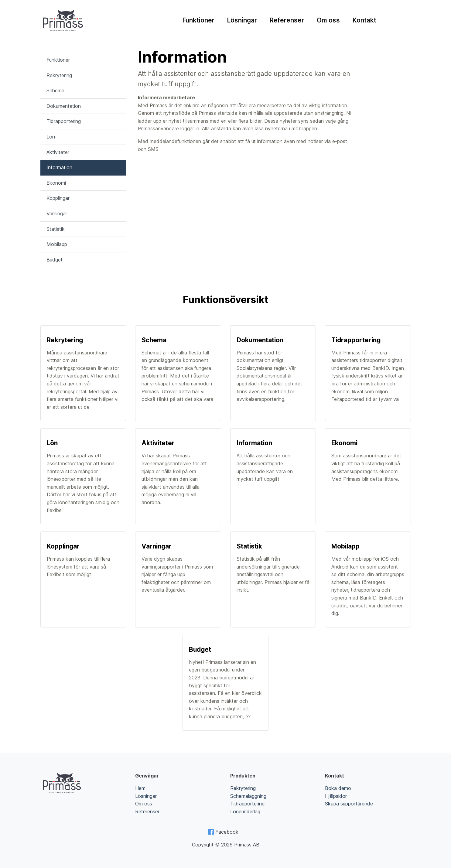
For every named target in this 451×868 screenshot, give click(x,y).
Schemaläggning (248, 796)
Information (59, 167)
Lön (51, 137)
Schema (55, 91)
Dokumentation (64, 106)
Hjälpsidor (336, 796)
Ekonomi (56, 183)
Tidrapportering (64, 121)
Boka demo (338, 788)
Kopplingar (58, 198)
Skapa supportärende (349, 804)
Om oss (328, 20)
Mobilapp (57, 244)
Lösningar (242, 20)
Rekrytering (59, 75)
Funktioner (198, 20)
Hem (140, 788)
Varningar (57, 214)
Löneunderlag (245, 812)
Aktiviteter (58, 152)
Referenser (287, 20)
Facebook (227, 832)
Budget (55, 260)
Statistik (56, 229)
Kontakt (364, 20)
